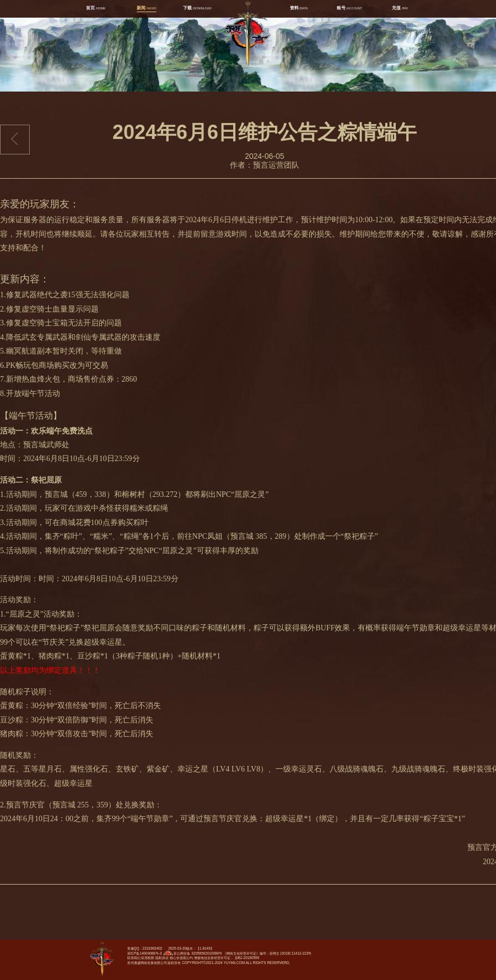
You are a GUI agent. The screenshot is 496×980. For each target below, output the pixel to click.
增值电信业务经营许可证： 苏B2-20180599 (227, 958)
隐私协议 (162, 958)
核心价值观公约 (181, 958)
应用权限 (148, 958)
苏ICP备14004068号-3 (145, 953)
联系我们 (134, 958)
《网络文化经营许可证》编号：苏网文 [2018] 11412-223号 (267, 953)
